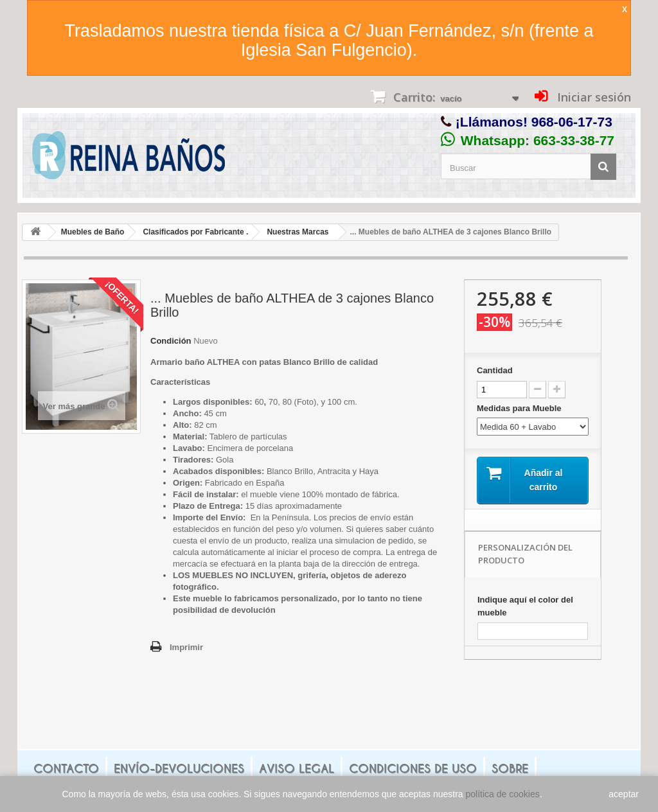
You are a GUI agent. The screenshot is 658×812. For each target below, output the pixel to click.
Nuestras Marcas (298, 232)
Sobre (510, 769)
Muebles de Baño (93, 232)
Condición (171, 341)
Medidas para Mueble (520, 408)
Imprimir (186, 647)
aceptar (624, 794)
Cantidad (495, 370)
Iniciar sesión (592, 97)
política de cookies (503, 794)
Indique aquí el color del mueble (525, 606)
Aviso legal (297, 769)
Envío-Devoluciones (179, 769)
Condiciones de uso (413, 769)
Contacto (66, 769)
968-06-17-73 (572, 122)
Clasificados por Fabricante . (195, 232)
